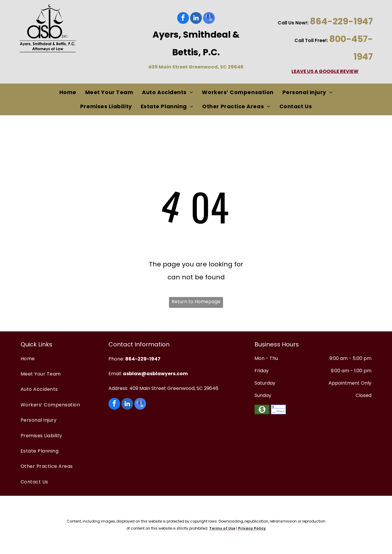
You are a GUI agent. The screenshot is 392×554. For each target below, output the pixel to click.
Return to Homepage (196, 302)
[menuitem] (68, 92)
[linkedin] (196, 19)
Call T (301, 40)
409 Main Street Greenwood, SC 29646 (196, 67)
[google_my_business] (209, 19)
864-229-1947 (341, 21)
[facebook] (183, 19)
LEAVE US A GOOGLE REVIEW (325, 71)
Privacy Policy (252, 528)
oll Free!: (318, 40)
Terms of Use (222, 528)
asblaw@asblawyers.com (155, 374)
